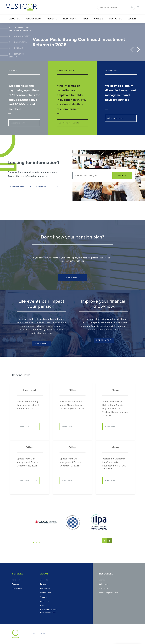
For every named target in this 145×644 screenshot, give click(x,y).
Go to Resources (16, 187)
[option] (72, 42)
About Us (15, 19)
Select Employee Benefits (69, 123)
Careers (99, 19)
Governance (45, 589)
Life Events (104, 589)
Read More (24, 427)
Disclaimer (44, 634)
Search (132, 19)
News (85, 19)
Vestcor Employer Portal (109, 593)
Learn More (72, 278)
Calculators (41, 187)
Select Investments (115, 118)
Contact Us (115, 19)
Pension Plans (34, 19)
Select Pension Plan (19, 123)
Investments (70, 19)
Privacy (43, 584)
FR (138, 7)
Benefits (52, 19)
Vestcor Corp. (46, 593)
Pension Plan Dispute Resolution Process (49, 611)
